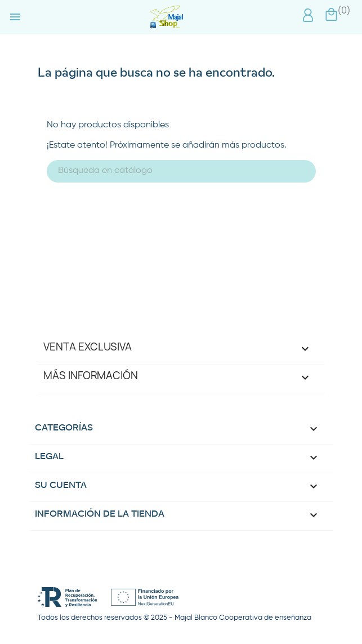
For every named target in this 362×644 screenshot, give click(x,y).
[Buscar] (181, 171)
